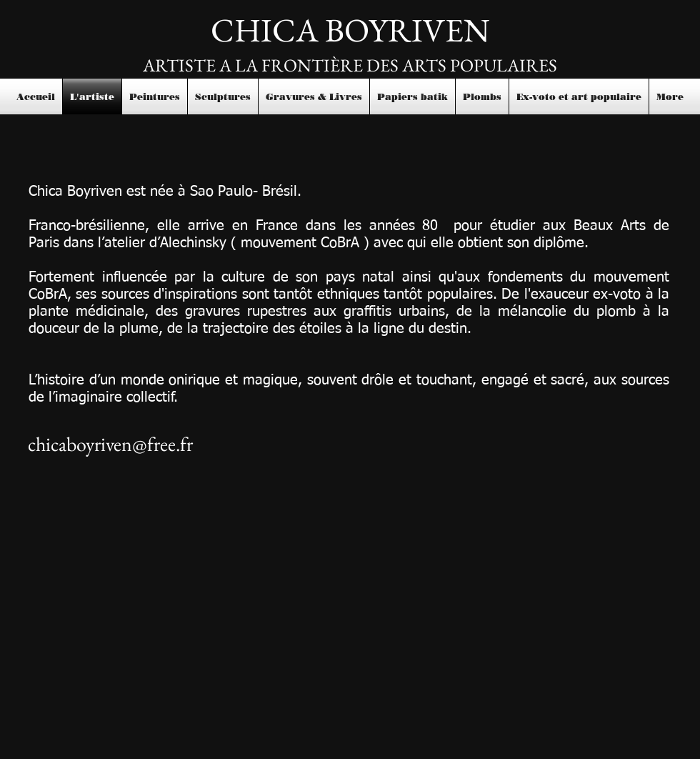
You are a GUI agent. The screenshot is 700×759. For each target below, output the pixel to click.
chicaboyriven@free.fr (110, 444)
